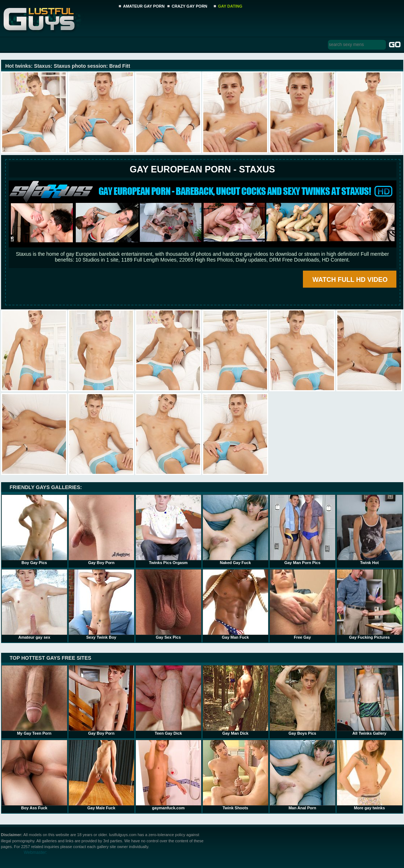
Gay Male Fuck (101, 775)
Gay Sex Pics (168, 604)
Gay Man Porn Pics (303, 530)
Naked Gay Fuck (236, 530)
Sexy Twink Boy (101, 604)
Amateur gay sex (34, 604)
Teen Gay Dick (168, 700)
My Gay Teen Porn (34, 700)
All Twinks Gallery (370, 700)
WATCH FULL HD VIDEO (350, 280)
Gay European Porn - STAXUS (202, 169)
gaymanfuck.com (168, 775)
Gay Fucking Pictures (370, 604)
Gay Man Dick (236, 700)
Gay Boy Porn (101, 530)
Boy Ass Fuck (34, 775)
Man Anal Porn (303, 775)
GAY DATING (230, 6)
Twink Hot (370, 530)
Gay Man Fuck (236, 604)
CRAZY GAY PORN (189, 6)
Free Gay (303, 604)
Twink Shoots (236, 775)
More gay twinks (370, 775)
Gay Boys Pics (303, 700)
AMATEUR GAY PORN (144, 6)
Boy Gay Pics (34, 530)
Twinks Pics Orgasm (168, 530)
